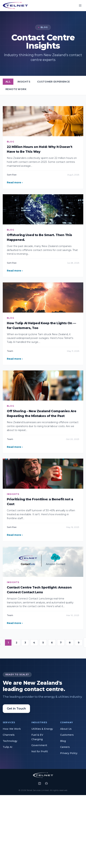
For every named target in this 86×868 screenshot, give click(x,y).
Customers (67, 735)
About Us (66, 729)
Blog (63, 741)
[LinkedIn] (40, 783)
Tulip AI (8, 747)
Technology (10, 741)
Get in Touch (16, 708)
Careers (65, 747)
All (8, 82)
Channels (9, 735)
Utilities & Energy (42, 729)
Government (39, 745)
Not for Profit (40, 751)
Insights (24, 82)
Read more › (15, 182)
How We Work (12, 729)
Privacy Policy (69, 753)
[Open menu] (80, 5)
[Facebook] (46, 783)
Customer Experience (54, 82)
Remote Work (16, 89)
